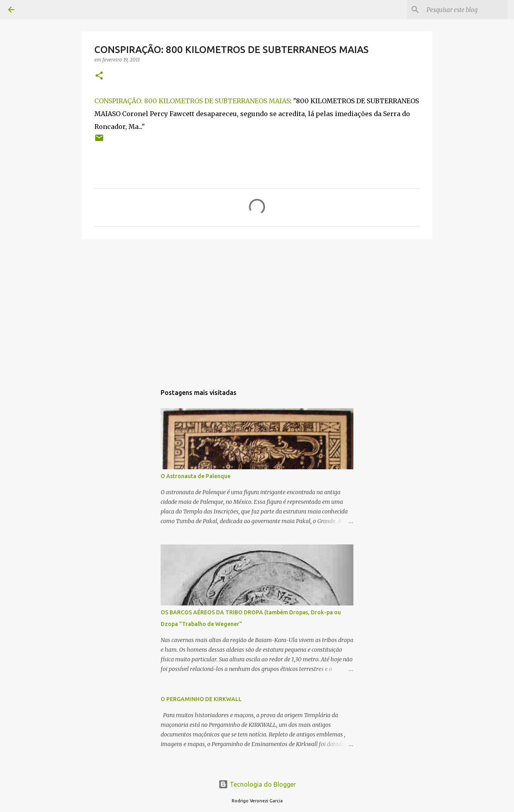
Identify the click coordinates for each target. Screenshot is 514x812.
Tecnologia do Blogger (257, 784)
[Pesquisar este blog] (465, 10)
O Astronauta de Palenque (196, 476)
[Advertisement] (257, 308)
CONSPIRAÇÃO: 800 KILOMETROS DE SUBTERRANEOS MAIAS (192, 101)
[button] (99, 76)
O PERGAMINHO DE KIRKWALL (201, 699)
